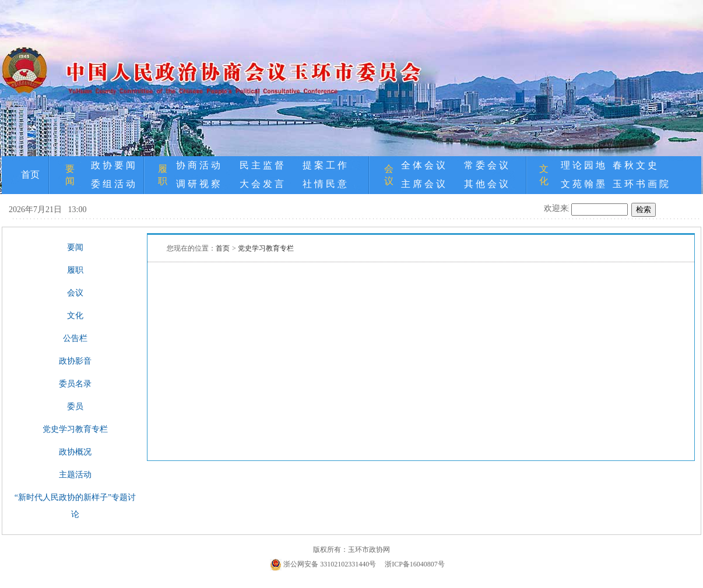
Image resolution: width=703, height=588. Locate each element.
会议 (75, 293)
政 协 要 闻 (113, 165)
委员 (75, 406)
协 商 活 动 (198, 165)
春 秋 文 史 (635, 165)
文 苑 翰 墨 (583, 184)
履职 (75, 270)
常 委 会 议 (486, 165)
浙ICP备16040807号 (415, 564)
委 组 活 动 (113, 184)
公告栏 (75, 338)
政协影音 (75, 361)
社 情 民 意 (325, 184)
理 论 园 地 (583, 165)
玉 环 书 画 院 (641, 184)
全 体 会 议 (423, 165)
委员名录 (75, 384)
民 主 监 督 (262, 165)
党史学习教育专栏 (75, 429)
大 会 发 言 (262, 184)
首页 (30, 175)
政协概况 (75, 452)
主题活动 (75, 475)
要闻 (75, 247)
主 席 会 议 (423, 184)
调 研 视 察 (198, 184)
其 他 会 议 (486, 184)
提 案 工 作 (325, 165)
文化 (75, 316)
